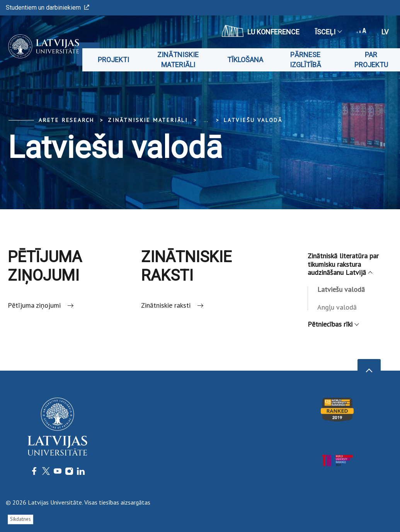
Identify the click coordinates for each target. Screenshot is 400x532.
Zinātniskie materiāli (178, 60)
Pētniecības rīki (333, 324)
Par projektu (371, 60)
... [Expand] (206, 120)
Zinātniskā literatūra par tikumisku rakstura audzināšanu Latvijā (343, 264)
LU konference (261, 31)
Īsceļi (328, 32)
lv (385, 32)
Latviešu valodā (253, 120)
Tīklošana (245, 60)
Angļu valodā (337, 307)
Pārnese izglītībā (306, 60)
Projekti (113, 60)
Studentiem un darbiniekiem (48, 8)
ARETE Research (66, 120)
